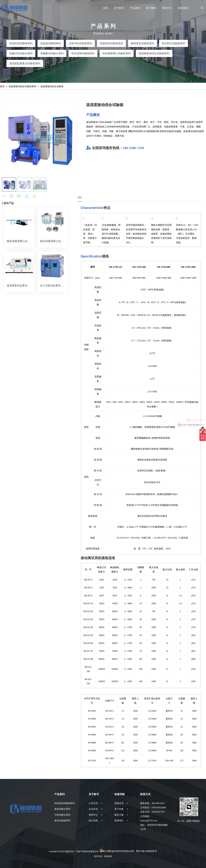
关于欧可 (119, 8)
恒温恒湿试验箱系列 (65, 803)
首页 (106, 8)
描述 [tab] (80, 197)
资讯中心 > (96, 815)
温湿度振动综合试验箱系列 (22, 86)
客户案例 (151, 8)
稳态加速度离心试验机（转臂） (25, 241)
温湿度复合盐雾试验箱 (20, 286)
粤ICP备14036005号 (146, 851)
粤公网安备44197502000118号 (119, 851)
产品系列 (135, 8)
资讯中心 (167, 8)
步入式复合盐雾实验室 (53, 286)
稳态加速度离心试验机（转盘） (58, 241)
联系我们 (183, 8)
